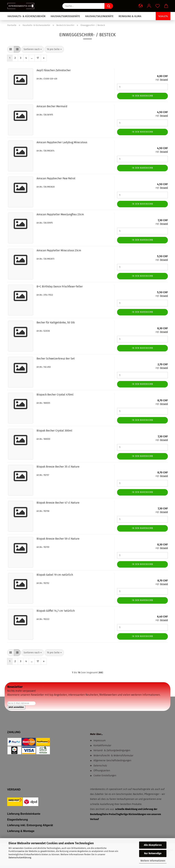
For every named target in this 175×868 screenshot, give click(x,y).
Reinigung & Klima (130, 16)
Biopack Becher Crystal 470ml (55, 395)
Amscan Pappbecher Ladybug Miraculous (62, 142)
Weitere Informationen (153, 861)
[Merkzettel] (158, 6)
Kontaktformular (102, 745)
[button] (140, 6)
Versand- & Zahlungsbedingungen (112, 750)
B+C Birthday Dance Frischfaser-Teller (60, 286)
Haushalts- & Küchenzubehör (26, 16)
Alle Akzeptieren (153, 845)
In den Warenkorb (142, 96)
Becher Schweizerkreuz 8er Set (56, 359)
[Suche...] (109, 6)
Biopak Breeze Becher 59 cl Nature (58, 539)
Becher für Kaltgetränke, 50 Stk (56, 322)
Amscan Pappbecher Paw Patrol (56, 178)
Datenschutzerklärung (20, 857)
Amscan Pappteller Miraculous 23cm (59, 250)
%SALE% (163, 16)
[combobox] (33, 49)
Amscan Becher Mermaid (52, 106)
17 (38, 58)
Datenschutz (100, 766)
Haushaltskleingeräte (99, 16)
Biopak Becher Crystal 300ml (54, 431)
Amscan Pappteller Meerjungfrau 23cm (60, 214)
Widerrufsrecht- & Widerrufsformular (113, 756)
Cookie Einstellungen (105, 776)
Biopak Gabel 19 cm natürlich (55, 575)
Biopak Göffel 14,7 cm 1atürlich (56, 611)
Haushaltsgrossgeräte (65, 16)
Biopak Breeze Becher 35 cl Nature (58, 467)
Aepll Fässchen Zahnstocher (54, 70)
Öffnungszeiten (102, 771)
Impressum (100, 741)
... (32, 58)
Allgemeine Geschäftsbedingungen (112, 761)
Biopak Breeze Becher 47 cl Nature (58, 503)
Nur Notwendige (153, 853)
